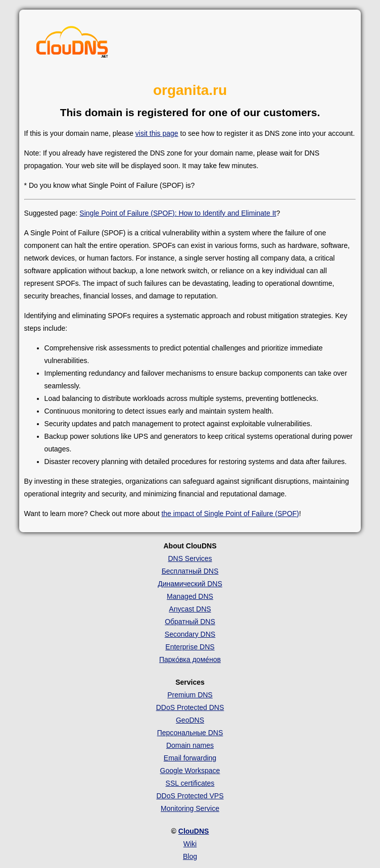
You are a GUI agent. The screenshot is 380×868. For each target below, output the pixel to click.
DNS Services (190, 558)
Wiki (190, 844)
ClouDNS (194, 831)
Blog (190, 856)
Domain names (190, 745)
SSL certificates (190, 783)
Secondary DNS (190, 634)
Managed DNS (190, 596)
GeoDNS (190, 720)
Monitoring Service (190, 808)
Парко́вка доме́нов (190, 659)
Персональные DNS (190, 733)
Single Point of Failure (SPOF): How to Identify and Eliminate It (178, 213)
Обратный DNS (190, 622)
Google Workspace (190, 771)
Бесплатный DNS (190, 571)
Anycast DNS (190, 609)
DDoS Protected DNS (190, 707)
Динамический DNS (190, 584)
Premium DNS (190, 695)
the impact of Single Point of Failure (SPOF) (230, 514)
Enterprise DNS (190, 647)
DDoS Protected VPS (190, 796)
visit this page (157, 133)
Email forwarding (190, 758)
